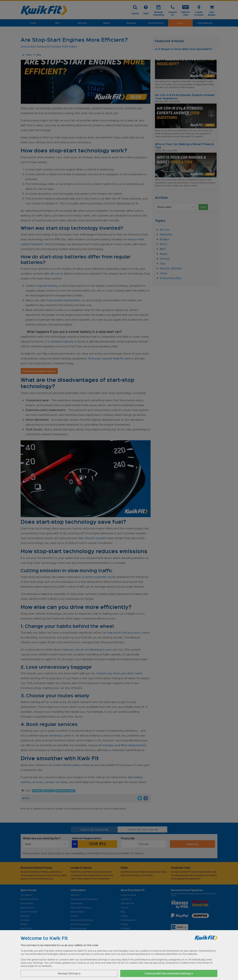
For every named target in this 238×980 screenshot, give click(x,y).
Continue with (169, 973)
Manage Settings (69, 973)
